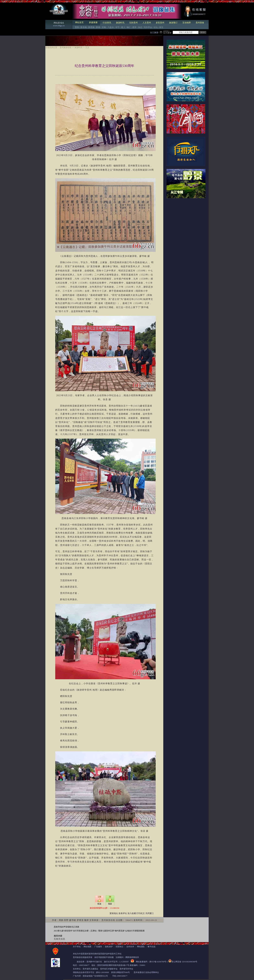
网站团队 (141, 947)
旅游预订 (173, 23)
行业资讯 (107, 23)
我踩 (110, 904)
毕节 (117, 27)
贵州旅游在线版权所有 (83, 957)
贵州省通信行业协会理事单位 (146, 972)
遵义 (123, 27)
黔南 (98, 27)
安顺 (104, 27)
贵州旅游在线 (65, 47)
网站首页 (79, 22)
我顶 (99, 904)
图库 (134, 27)
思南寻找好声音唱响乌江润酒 (66, 927)
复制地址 (114, 913)
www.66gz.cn (59, 26)
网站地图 (87, 947)
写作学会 (148, 27)
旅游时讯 (120, 23)
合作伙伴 (130, 947)
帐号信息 (152, 947)
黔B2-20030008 (103, 972)
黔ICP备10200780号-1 (159, 962)
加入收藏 (132, 913)
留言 (161, 27)
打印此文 (141, 913)
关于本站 (77, 947)
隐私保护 (109, 947)
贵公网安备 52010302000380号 (184, 962)
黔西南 (91, 27)
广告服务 (98, 947)
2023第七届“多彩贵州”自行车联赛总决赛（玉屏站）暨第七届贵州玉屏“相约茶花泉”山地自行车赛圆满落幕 (99, 931)
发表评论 (123, 913)
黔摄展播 (93, 22)
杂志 (140, 27)
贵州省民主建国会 (90, 969)
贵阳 (77, 27)
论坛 (156, 27)
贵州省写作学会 (126, 969)
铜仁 (129, 27)
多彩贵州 (160, 23)
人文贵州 (147, 23)
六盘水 (111, 27)
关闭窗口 (150, 913)
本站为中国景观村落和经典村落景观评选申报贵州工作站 (97, 954)
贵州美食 (200, 23)
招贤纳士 (120, 947)
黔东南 (84, 27)
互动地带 (187, 23)
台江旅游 (154, 32)
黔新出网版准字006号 (121, 972)
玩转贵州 (133, 23)
